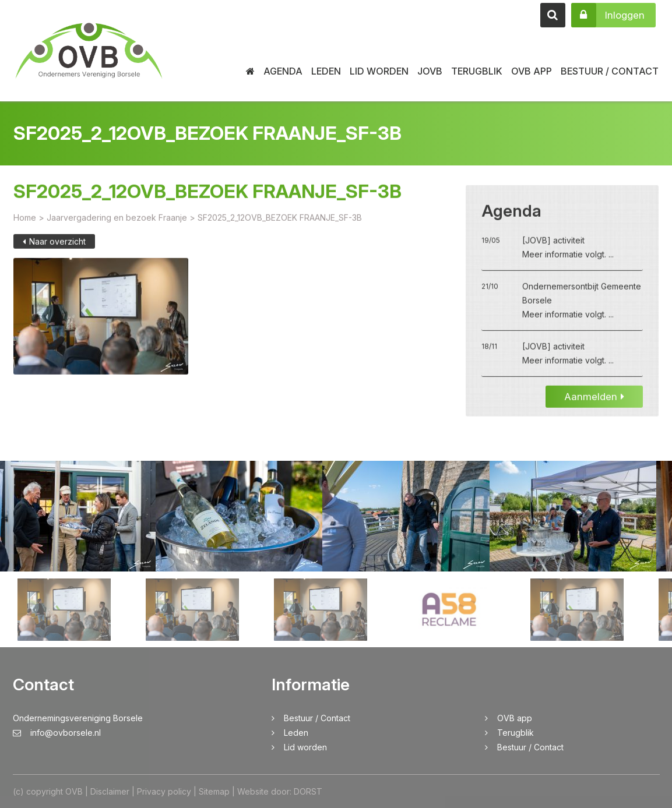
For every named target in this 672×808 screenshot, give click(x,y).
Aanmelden (594, 406)
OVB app (532, 71)
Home (25, 227)
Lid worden (379, 71)
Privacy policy (164, 791)
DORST (308, 791)
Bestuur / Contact (610, 71)
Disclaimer (110, 791)
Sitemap (214, 791)
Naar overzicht (54, 251)
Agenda (283, 71)
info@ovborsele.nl (57, 733)
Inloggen (608, 15)
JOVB (430, 71)
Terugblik (477, 71)
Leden (326, 71)
